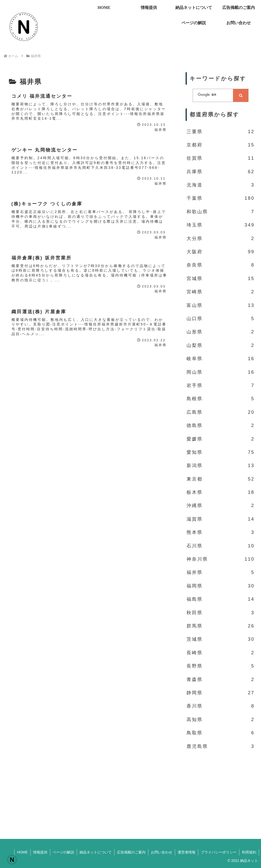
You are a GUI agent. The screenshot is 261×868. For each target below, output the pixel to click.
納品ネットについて (96, 852)
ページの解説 (63, 852)
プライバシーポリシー (219, 852)
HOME (22, 852)
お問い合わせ (162, 852)
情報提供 (40, 852)
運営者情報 (187, 852)
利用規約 (249, 852)
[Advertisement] (220, 791)
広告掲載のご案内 (131, 852)
